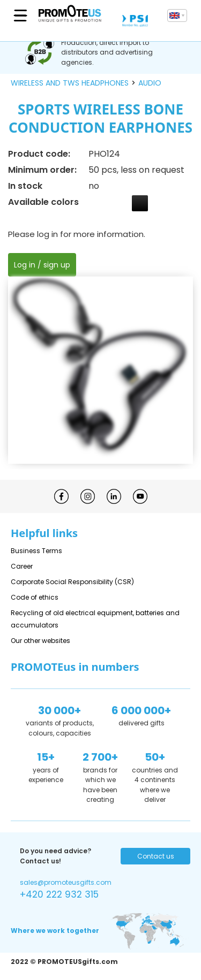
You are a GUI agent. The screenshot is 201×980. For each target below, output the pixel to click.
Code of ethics (35, 597)
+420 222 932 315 (59, 894)
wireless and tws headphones (70, 83)
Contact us (156, 856)
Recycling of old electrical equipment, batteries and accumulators (95, 619)
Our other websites (40, 641)
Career (22, 566)
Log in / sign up (42, 265)
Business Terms (36, 551)
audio (150, 83)
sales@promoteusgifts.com (66, 882)
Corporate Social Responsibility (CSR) (72, 582)
